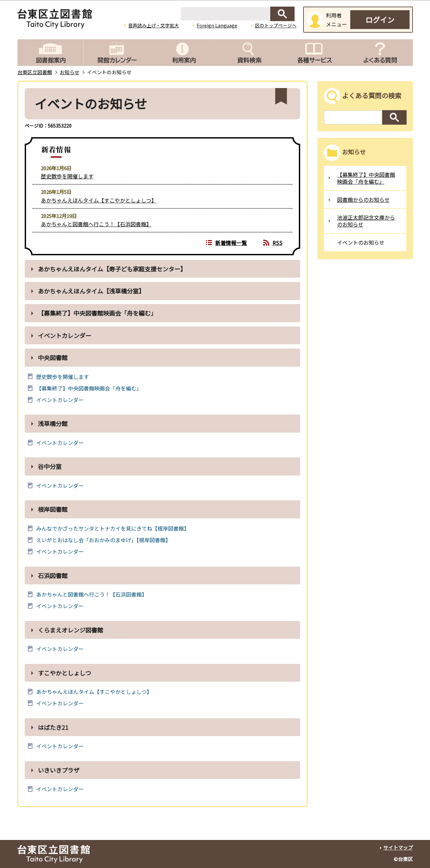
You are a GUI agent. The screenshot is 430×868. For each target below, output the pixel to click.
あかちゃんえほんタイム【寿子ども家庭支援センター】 (112, 269)
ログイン (380, 19)
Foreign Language (217, 25)
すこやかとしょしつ (64, 673)
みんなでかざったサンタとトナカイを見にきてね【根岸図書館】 (113, 528)
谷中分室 (50, 466)
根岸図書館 (53, 509)
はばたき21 (53, 727)
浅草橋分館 (53, 423)
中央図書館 (53, 357)
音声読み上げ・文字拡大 (154, 25)
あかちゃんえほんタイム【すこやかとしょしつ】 (99, 200)
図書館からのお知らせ (363, 200)
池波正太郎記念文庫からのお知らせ (366, 221)
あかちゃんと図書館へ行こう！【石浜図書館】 (96, 224)
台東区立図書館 (35, 72)
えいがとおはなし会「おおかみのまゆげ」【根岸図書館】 (103, 540)
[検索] (225, 14)
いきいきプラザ (59, 770)
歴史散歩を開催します (67, 176)
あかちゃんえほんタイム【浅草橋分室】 (93, 291)
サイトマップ (398, 847)
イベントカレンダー (65, 335)
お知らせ (70, 72)
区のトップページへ (276, 25)
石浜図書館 (53, 575)
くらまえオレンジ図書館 (71, 630)
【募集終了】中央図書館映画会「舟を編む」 (97, 313)
